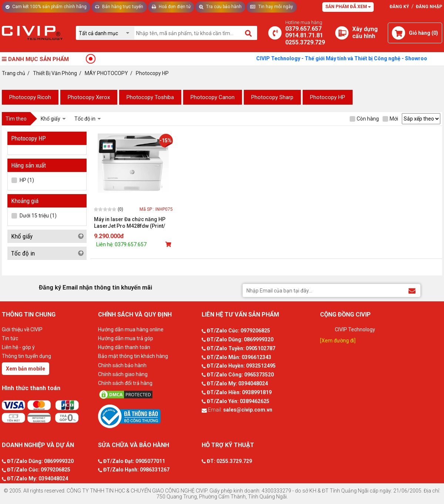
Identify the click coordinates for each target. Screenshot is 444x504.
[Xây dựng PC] (342, 33)
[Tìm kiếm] (249, 33)
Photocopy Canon (213, 97)
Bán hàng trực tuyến (119, 7)
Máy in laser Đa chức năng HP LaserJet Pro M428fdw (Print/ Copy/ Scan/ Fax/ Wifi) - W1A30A (132, 223)
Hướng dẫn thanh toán (124, 347)
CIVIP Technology (355, 329)
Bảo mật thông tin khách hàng (133, 356)
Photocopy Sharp (272, 97)
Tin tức (10, 338)
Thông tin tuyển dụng (26, 356)
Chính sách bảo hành (122, 365)
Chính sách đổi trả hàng (125, 383)
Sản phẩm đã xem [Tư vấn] (348, 7)
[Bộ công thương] (148, 416)
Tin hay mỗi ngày (272, 7)
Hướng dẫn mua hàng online (131, 329)
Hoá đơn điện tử (171, 7)
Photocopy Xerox (89, 97)
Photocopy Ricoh (30, 97)
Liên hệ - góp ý (18, 347)
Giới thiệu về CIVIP (22, 329)
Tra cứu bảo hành (220, 7)
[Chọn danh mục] (107, 33)
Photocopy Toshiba (150, 97)
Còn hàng (364, 119)
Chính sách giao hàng (123, 374)
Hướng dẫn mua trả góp (126, 338)
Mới (390, 119)
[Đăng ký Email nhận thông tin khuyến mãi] (412, 290)
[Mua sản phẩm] (169, 244)
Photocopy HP (328, 97)
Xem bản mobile (26, 369)
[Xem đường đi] (338, 341)
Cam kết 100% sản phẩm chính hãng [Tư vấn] (46, 7)
